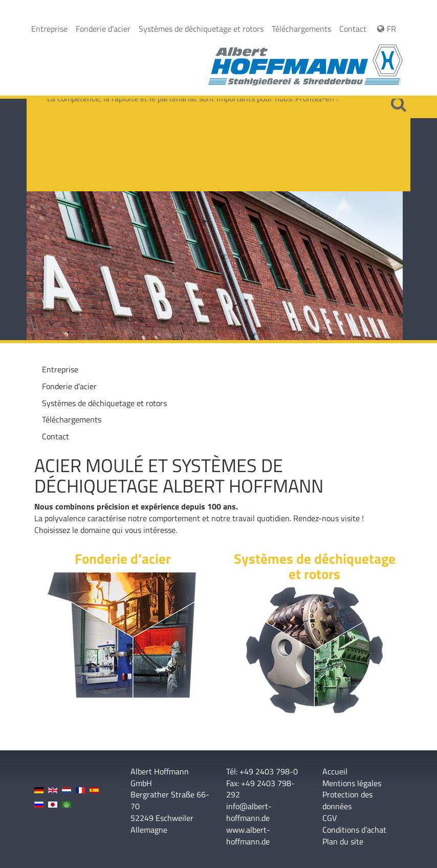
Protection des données (347, 800)
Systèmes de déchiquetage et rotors (201, 29)
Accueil (335, 772)
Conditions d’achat (354, 830)
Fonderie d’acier (103, 29)
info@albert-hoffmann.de (249, 812)
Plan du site (343, 842)
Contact (353, 29)
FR (385, 29)
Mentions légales (352, 783)
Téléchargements (301, 29)
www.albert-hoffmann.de (248, 836)
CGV (330, 818)
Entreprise (49, 29)
